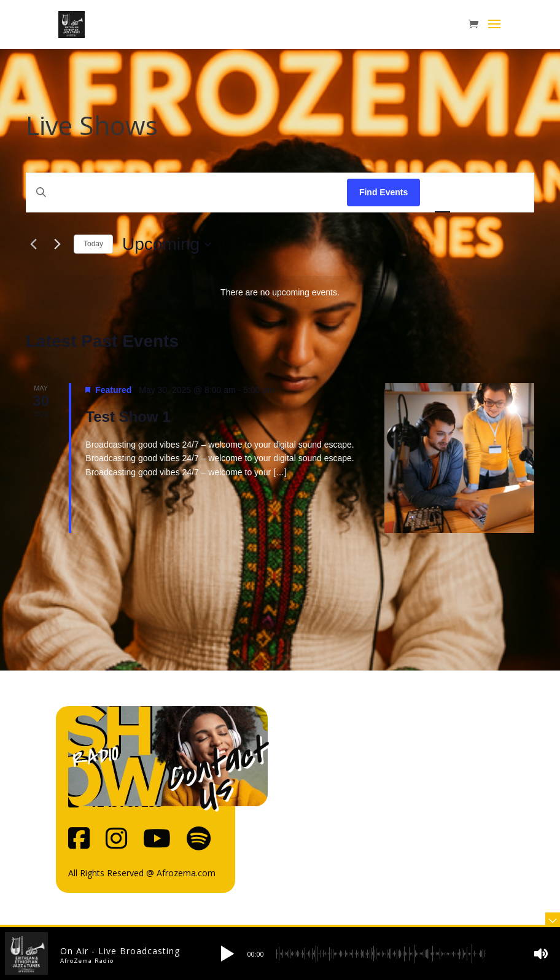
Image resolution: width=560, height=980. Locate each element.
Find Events (383, 192)
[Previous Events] (33, 244)
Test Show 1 (128, 417)
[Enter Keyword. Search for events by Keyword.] (187, 192)
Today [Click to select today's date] (93, 244)
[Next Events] (57, 244)
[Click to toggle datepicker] (167, 244)
